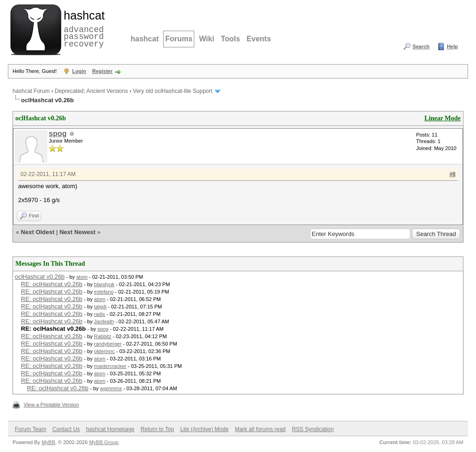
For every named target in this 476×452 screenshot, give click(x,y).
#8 (453, 174)
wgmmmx (111, 388)
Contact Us (66, 429)
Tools (230, 39)
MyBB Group (104, 442)
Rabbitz (102, 336)
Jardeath (104, 321)
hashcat (145, 39)
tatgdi (100, 307)
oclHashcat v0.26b (40, 277)
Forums (179, 39)
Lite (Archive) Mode (205, 429)
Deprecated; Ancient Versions (91, 91)
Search (421, 46)
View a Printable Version (51, 405)
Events (258, 39)
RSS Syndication (313, 429)
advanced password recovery (82, 28)
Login (79, 71)
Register (102, 71)
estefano (104, 292)
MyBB (48, 442)
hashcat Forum (31, 91)
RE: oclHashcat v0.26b (52, 284)
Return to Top (158, 429)
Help (452, 46)
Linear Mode (443, 118)
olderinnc (104, 351)
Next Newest (77, 232)
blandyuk (104, 284)
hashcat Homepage (110, 429)
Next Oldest (38, 232)
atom (82, 277)
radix (99, 314)
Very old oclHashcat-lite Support (173, 91)
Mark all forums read (260, 429)
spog (58, 134)
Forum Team (30, 429)
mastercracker (110, 366)
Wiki (207, 39)
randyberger (108, 344)
